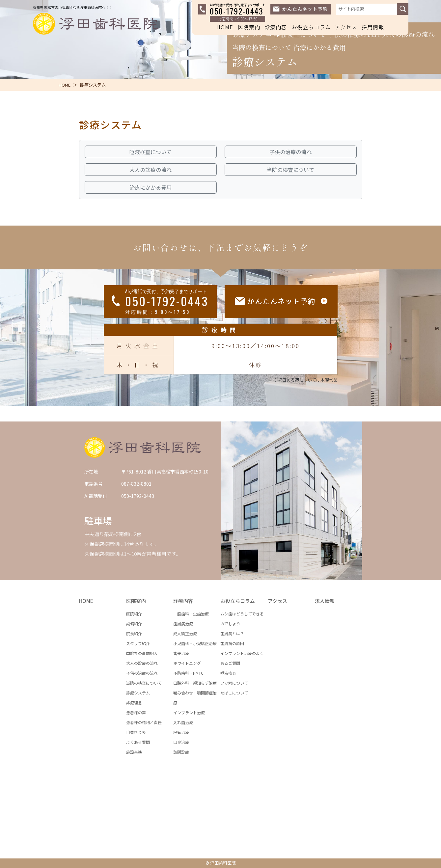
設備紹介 (134, 624)
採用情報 (373, 27)
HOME (225, 27)
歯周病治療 (183, 624)
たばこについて (234, 693)
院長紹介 (134, 633)
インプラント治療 (189, 712)
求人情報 (325, 601)
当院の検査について (144, 683)
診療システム (138, 693)
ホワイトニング (187, 663)
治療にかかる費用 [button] (151, 187)
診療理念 (134, 703)
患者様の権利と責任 (144, 722)
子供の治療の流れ (142, 673)
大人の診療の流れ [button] (151, 170)
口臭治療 (181, 742)
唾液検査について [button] (151, 152)
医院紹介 (134, 614)
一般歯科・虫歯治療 (191, 614)
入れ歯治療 (183, 722)
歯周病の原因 (232, 643)
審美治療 (181, 653)
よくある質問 (138, 742)
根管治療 (181, 732)
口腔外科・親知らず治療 (195, 683)
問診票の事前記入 (142, 653)
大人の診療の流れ (142, 663)
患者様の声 (136, 712)
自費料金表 (136, 732)
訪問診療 (181, 752)
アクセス (346, 27)
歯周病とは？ (232, 633)
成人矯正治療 (185, 633)
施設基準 (134, 752)
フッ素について (234, 683)
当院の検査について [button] (290, 170)
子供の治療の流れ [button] (290, 152)
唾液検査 (228, 673)
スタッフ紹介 (138, 643)
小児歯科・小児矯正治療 (195, 643)
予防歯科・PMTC (188, 673)
